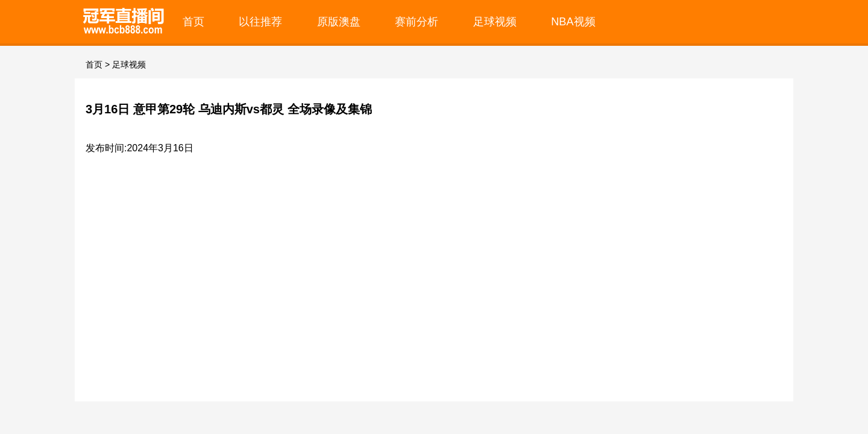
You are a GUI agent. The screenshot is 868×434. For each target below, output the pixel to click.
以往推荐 (260, 21)
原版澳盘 (339, 21)
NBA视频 (573, 21)
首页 (193, 21)
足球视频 (495, 21)
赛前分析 (417, 21)
